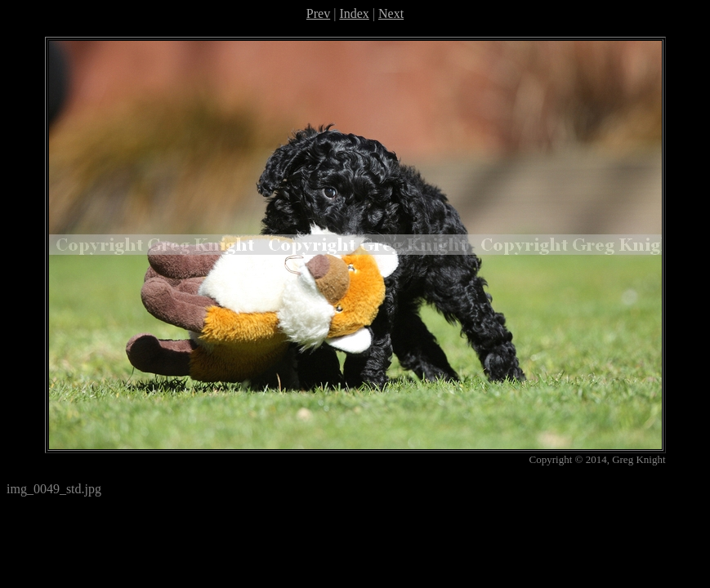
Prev (318, 13)
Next (391, 13)
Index (354, 13)
